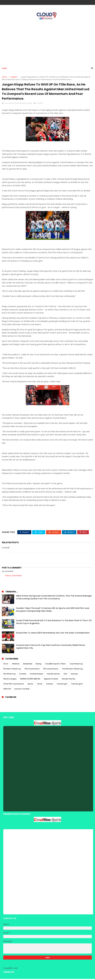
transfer (50, 685)
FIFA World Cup (10, 675)
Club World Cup (76, 665)
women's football (22, 690)
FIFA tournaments (32, 670)
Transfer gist (62, 685)
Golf (65, 675)
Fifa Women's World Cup (73, 670)
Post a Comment (14, 577)
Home (4, 69)
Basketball (28, 665)
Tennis (40, 685)
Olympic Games (68, 680)
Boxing (39, 665)
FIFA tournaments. (51, 670)
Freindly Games (53, 675)
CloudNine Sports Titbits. (56, 665)
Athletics (16, 665)
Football (14, 77)
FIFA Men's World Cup (12, 670)
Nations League (10, 680)
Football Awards (36, 675)
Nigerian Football (51, 680)
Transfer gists (77, 685)
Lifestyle (74, 675)
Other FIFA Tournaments (14, 685)
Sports (30, 685)
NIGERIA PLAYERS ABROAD (30, 680)
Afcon (6, 665)
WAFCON (7, 690)
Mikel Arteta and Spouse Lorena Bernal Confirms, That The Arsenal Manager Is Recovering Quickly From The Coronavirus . (54, 598)
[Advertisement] (47, 42)
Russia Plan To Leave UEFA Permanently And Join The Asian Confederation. (53, 634)
